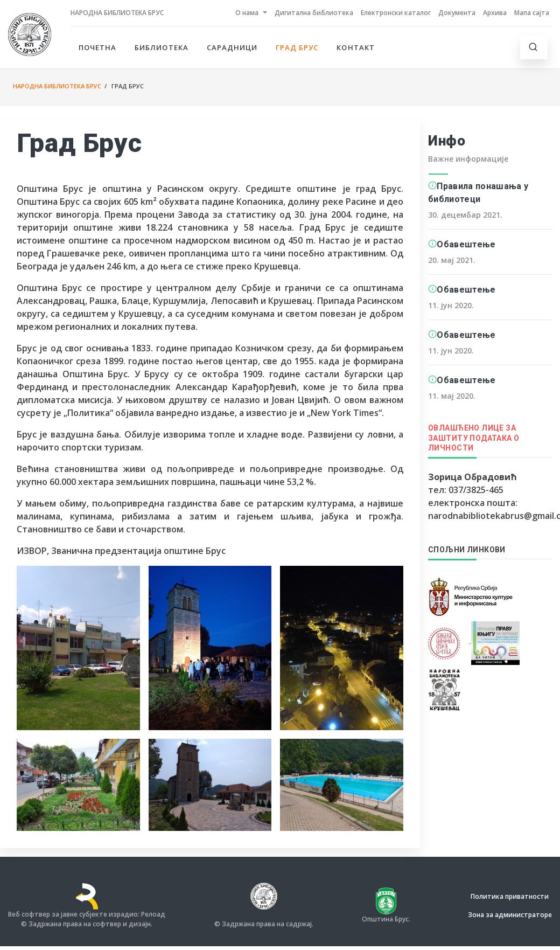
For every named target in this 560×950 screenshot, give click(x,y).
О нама (247, 13)
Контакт (355, 47)
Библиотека (161, 47)
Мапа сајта (532, 13)
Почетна (97, 47)
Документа (457, 13)
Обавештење (466, 244)
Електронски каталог (396, 13)
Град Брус (297, 47)
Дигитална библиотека (314, 13)
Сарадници (232, 47)
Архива (495, 13)
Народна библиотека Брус (117, 13)
